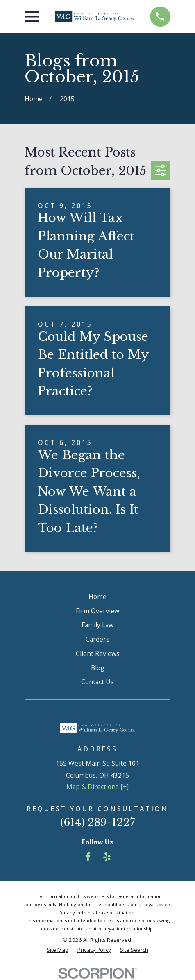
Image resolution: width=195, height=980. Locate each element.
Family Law (97, 625)
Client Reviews (98, 653)
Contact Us (97, 682)
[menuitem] (58, 950)
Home (97, 597)
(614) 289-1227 (98, 822)
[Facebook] (88, 857)
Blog (98, 668)
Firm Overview (97, 611)
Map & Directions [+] (97, 787)
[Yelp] (107, 857)
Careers (97, 639)
